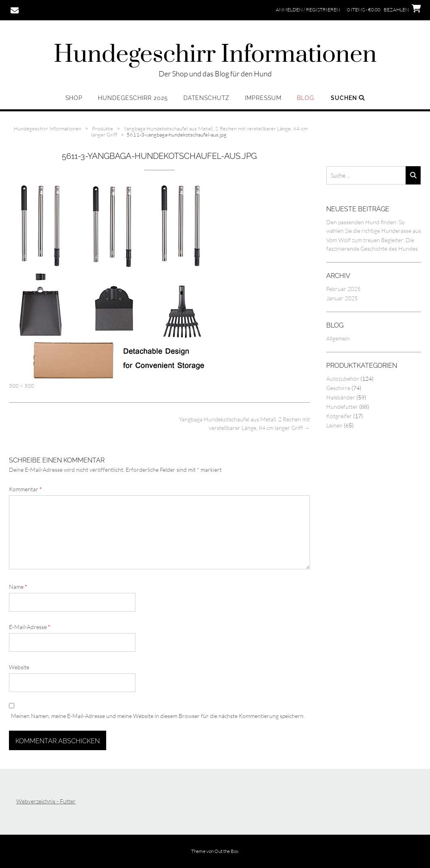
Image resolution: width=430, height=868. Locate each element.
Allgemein (338, 338)
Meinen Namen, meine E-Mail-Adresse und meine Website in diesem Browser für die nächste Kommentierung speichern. (158, 716)
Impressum (263, 98)
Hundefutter (342, 407)
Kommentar (25, 489)
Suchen (348, 98)
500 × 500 (22, 386)
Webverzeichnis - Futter (46, 801)
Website (19, 667)
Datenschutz (206, 98)
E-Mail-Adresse (30, 627)
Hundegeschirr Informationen (215, 55)
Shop (74, 98)
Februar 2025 (343, 289)
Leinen (334, 425)
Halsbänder (341, 397)
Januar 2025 (342, 298)
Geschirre (338, 388)
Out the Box (227, 851)
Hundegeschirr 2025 (133, 98)
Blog (306, 98)
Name (18, 587)
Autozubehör (343, 379)
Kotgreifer (339, 416)
